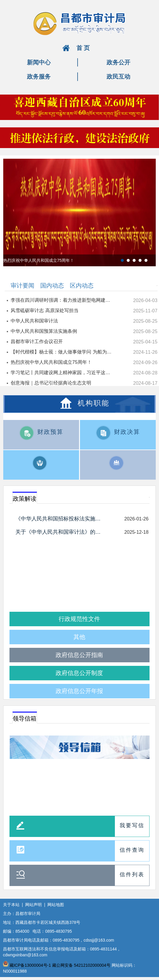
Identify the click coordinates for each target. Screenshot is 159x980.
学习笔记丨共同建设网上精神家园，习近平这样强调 (62, 373)
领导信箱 (25, 718)
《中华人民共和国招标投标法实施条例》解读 (61, 519)
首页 (84, 48)
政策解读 (25, 499)
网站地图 (56, 905)
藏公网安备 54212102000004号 (81, 965)
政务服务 (39, 77)
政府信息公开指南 (79, 655)
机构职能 (94, 403)
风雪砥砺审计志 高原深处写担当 (44, 310)
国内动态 (52, 285)
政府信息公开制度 (79, 673)
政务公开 (118, 62)
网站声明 (33, 905)
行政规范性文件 (79, 619)
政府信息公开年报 (79, 691)
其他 (79, 637)
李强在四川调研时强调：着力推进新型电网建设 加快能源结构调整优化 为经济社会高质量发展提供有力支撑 (62, 300)
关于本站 (11, 905)
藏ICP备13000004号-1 (30, 965)
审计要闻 (23, 285)
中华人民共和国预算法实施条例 (44, 331)
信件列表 (132, 874)
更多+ (157, 286)
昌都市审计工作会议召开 (37, 341)
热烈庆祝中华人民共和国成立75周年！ (51, 362)
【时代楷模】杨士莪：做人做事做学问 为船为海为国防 (62, 352)
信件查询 (132, 850)
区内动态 (82, 285)
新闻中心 (39, 62)
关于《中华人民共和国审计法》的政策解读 (61, 532)
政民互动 (118, 77)
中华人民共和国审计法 (34, 321)
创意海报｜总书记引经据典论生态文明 (51, 383)
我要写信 (132, 825)
